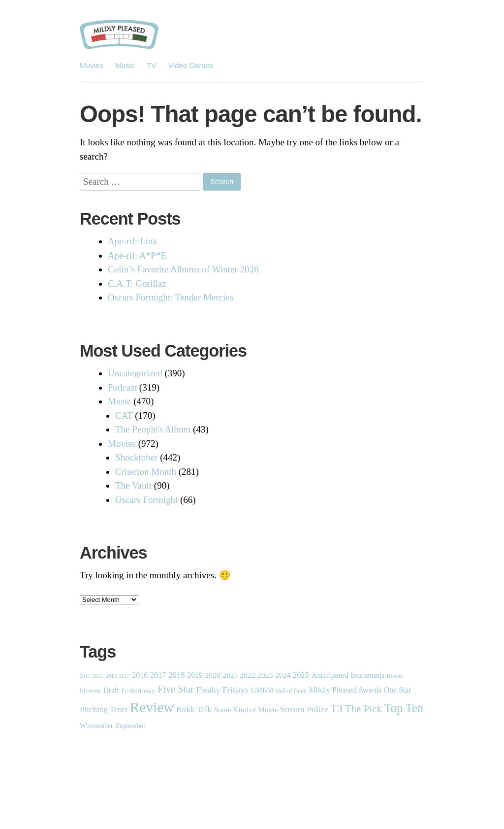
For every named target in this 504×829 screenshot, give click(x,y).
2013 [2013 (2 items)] (111, 676)
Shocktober (137, 457)
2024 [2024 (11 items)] (283, 675)
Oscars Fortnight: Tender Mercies (171, 297)
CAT (124, 415)
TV (151, 65)
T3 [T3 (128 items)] (336, 709)
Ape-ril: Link (133, 241)
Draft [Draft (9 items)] (111, 690)
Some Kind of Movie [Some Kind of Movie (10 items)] (246, 710)
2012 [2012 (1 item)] (98, 676)
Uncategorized (135, 373)
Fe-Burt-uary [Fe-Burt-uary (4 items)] (139, 690)
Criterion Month (146, 472)
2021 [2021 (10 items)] (230, 675)
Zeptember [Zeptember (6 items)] (130, 726)
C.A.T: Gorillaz (137, 283)
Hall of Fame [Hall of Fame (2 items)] (291, 691)
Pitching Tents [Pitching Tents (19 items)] (104, 710)
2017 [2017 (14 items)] (158, 675)
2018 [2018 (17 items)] (176, 675)
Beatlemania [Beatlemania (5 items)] (368, 676)
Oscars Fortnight (146, 500)
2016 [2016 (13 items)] (140, 675)
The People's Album (153, 429)
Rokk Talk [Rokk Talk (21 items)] (194, 710)
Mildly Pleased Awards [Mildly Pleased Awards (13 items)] (345, 690)
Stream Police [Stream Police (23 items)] (304, 709)
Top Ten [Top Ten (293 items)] (404, 708)
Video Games (191, 65)
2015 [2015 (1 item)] (124, 676)
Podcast (122, 387)
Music (125, 65)
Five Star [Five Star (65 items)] (176, 689)
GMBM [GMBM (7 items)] (262, 690)
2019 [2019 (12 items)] (195, 675)
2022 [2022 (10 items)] (248, 675)
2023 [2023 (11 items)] (265, 675)
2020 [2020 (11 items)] (213, 675)
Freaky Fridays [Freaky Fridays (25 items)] (222, 690)
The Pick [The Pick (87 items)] (363, 709)
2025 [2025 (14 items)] (301, 675)
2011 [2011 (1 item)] (85, 676)
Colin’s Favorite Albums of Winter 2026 (183, 269)
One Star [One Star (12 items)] (398, 690)
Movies (92, 65)
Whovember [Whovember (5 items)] (96, 726)
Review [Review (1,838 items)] (152, 707)
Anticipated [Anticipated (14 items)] (330, 675)
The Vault (133, 485)
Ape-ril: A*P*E (137, 255)
